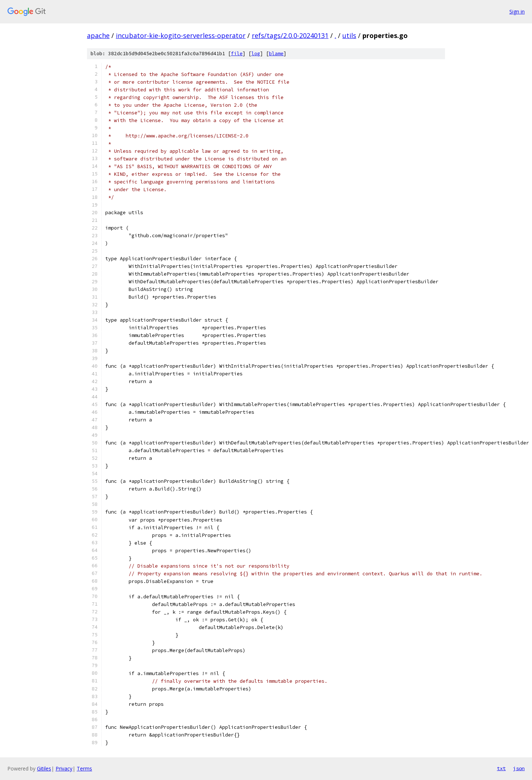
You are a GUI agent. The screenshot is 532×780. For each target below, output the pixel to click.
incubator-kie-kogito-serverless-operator (181, 35)
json (519, 768)
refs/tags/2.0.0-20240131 (290, 35)
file (237, 54)
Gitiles (44, 768)
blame (276, 54)
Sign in (517, 12)
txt (501, 768)
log (256, 54)
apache (98, 35)
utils (349, 35)
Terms (84, 768)
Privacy (64, 768)
